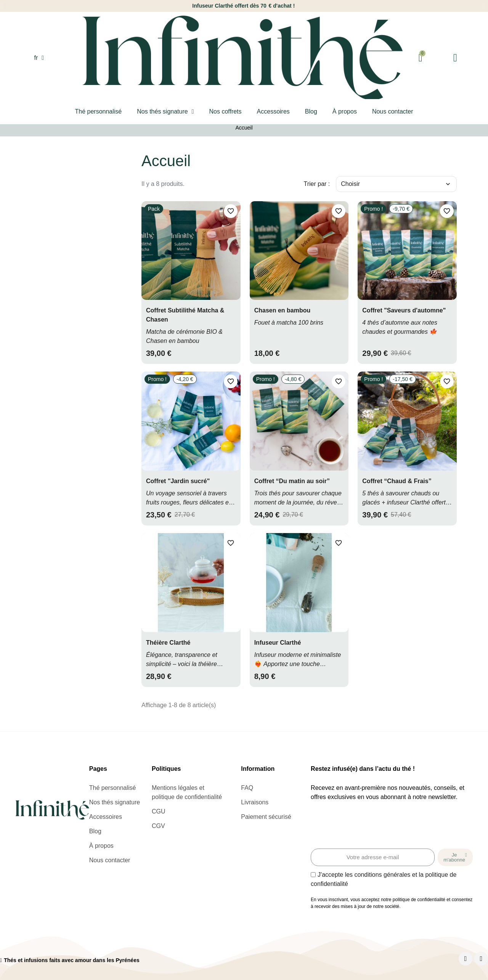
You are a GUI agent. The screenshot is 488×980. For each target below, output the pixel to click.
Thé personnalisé (98, 111)
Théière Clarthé (168, 643)
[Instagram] (481, 959)
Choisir (396, 184)
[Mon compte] (455, 58)
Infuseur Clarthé (278, 643)
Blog (311, 111)
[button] (3, 6)
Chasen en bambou (283, 310)
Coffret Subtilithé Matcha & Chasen (185, 315)
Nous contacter (393, 111)
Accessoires (273, 111)
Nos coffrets (225, 111)
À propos (345, 111)
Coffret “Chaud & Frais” (397, 481)
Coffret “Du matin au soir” (292, 481)
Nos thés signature (165, 112)
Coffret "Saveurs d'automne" (404, 310)
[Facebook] (466, 959)
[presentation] (369, 826)
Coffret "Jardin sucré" (178, 481)
